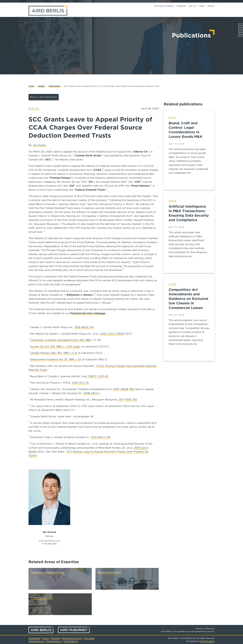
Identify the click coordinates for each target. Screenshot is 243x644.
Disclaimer (55, 638)
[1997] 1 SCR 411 (98, 376)
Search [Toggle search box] (211, 6)
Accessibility (34, 638)
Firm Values (89, 638)
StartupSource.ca (37, 641)
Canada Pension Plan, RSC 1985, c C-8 (53, 353)
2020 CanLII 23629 (112, 334)
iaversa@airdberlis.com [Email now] (49, 541)
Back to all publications (44, 97)
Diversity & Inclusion (164, 6)
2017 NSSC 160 (128, 400)
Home (31, 86)
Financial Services (42, 598)
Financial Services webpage (88, 313)
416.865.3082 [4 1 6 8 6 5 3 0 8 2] (50, 544)
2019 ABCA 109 (101, 437)
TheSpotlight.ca (71, 641)
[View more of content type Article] (34, 109)
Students (181, 6)
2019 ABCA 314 (84, 327)
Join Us (192, 6)
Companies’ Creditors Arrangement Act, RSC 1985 (60, 340)
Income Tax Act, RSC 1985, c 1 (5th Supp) (55, 347)
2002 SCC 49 (80, 383)
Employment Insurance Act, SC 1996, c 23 (55, 359)
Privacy (46, 638)
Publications (54, 86)
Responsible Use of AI (72, 638)
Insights (41, 86)
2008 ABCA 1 (92, 393)
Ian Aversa (40, 145)
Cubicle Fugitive (207, 641)
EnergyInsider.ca (54, 641)
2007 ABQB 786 (123, 389)
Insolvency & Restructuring (47, 572)
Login (202, 6)
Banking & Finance (109, 572)
